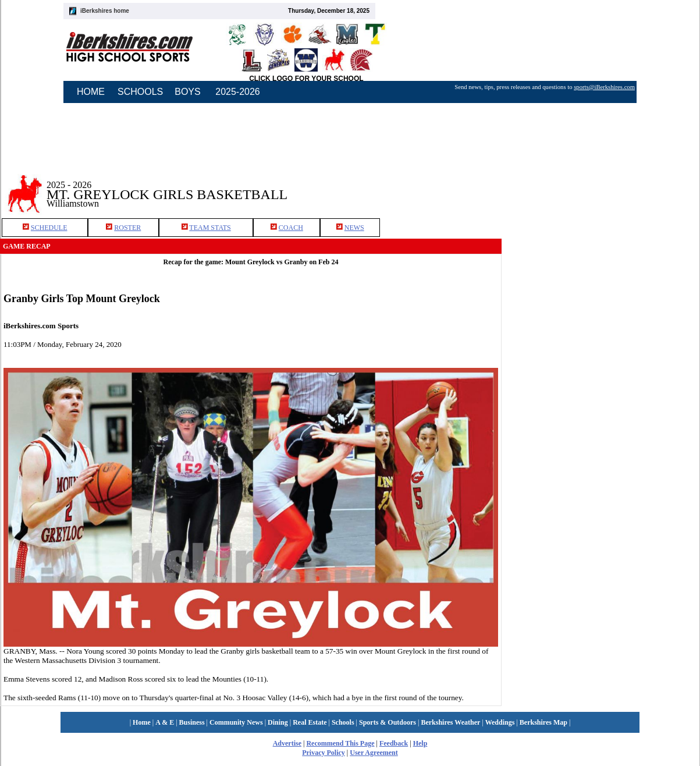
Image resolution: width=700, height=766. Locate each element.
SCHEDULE (49, 228)
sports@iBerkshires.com (604, 87)
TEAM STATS (210, 228)
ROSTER (127, 228)
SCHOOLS (140, 92)
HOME (91, 92)
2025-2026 (238, 92)
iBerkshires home (105, 11)
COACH (291, 228)
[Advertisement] (601, 186)
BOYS (187, 92)
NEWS (354, 228)
